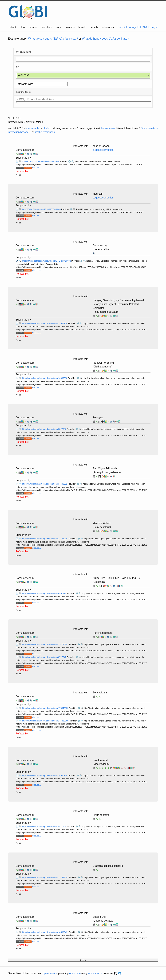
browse (33, 27)
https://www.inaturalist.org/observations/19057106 (45, 323)
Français (153, 27)
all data (47, 128)
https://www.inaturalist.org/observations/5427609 (45, 826)
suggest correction (103, 150)
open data (75, 973)
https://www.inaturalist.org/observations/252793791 (46, 644)
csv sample (33, 128)
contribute (46, 27)
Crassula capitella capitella (108, 866)
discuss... (37, 167)
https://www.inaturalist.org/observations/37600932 (45, 484)
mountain (98, 194)
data (58, 27)
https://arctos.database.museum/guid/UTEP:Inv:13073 (46, 261)
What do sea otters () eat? (53, 39)
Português (133, 27)
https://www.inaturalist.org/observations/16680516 (45, 378)
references (108, 27)
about (13, 27)
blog (22, 27)
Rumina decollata (103, 633)
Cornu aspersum (25, 150)
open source (95, 973)
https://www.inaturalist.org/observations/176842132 (46, 708)
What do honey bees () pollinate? (105, 39)
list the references (45, 132)
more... (83, 960)
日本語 (144, 27)
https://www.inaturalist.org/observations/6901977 (45, 593)
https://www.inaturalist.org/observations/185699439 (46, 932)
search (94, 27)
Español (122, 27)
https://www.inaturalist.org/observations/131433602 (46, 877)
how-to (82, 27)
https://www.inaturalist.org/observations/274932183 (46, 539)
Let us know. (108, 128)
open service (50, 973)
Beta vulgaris (100, 693)
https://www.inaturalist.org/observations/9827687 (45, 429)
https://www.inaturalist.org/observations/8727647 (45, 657)
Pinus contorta (101, 815)
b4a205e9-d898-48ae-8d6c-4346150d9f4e (42, 209)
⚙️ (70, 161)
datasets (70, 27)
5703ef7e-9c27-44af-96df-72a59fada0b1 (41, 161)
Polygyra (98, 418)
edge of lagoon (101, 146)
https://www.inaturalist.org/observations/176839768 (46, 721)
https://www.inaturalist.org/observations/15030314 (45, 776)
